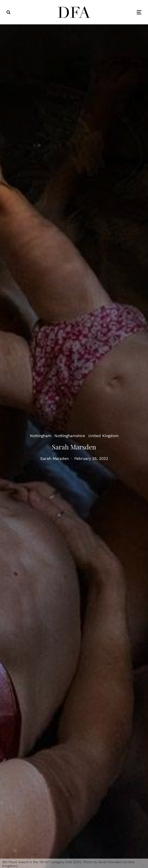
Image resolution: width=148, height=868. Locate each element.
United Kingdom (103, 435)
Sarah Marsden (55, 459)
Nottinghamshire (70, 435)
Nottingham (41, 435)
